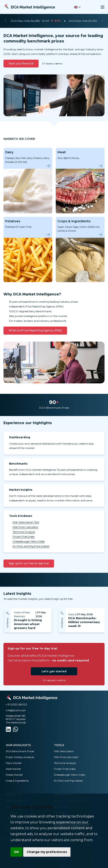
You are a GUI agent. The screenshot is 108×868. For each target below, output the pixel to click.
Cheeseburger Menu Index (29, 541)
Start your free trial (21, 63)
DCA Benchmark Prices (20, 751)
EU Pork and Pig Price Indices (31, 546)
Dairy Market (14, 763)
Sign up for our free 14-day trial (29, 563)
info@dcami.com (16, 710)
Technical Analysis (24, 532)
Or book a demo (52, 63)
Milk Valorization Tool (26, 522)
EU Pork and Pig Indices (68, 781)
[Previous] (5, 21)
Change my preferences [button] (47, 852)
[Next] (103, 21)
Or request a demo (54, 680)
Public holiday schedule (20, 757)
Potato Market (14, 775)
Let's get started (54, 671)
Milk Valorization (64, 751)
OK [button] (16, 852)
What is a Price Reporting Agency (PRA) (35, 330)
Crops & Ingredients (17, 781)
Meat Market (13, 769)
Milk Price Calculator (25, 527)
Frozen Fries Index (24, 537)
